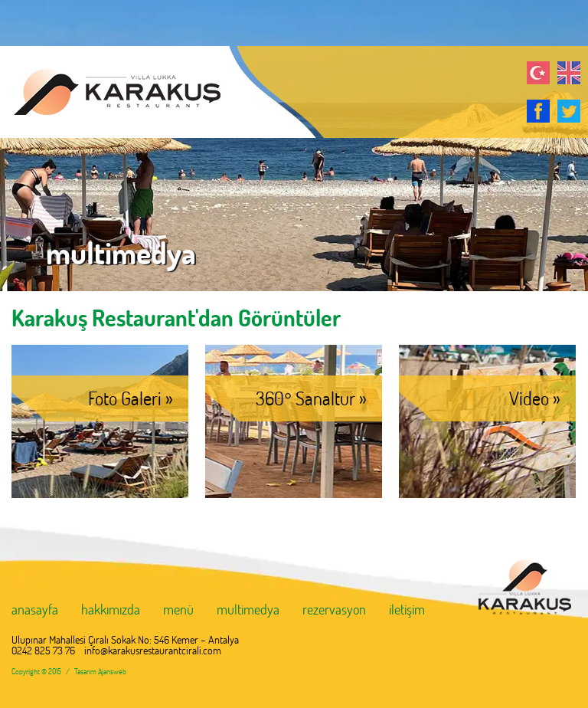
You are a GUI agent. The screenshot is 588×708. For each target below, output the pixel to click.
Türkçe (538, 73)
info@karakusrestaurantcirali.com (153, 651)
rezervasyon (334, 610)
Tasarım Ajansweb (100, 672)
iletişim (407, 610)
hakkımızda (111, 610)
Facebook (538, 111)
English (569, 73)
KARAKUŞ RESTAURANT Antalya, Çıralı (110, 92)
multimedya (248, 610)
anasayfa (35, 610)
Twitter (569, 111)
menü (178, 610)
